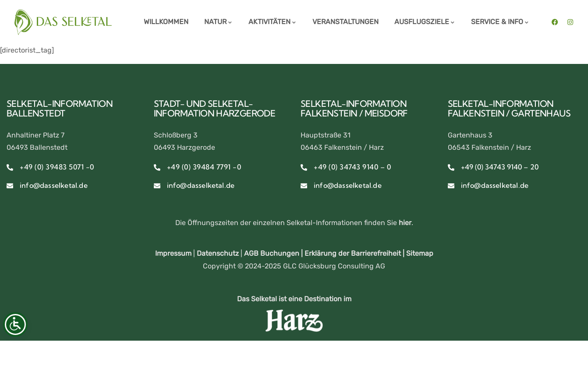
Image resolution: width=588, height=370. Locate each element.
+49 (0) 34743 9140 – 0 (352, 167)
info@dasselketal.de (54, 185)
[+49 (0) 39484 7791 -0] (157, 167)
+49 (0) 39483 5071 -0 (57, 167)
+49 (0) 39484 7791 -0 (204, 167)
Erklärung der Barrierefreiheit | (355, 253)
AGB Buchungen (272, 253)
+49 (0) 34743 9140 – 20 (500, 167)
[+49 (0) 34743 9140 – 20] (451, 167)
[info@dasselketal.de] (10, 186)
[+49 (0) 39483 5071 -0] (10, 167)
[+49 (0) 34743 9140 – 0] (304, 167)
